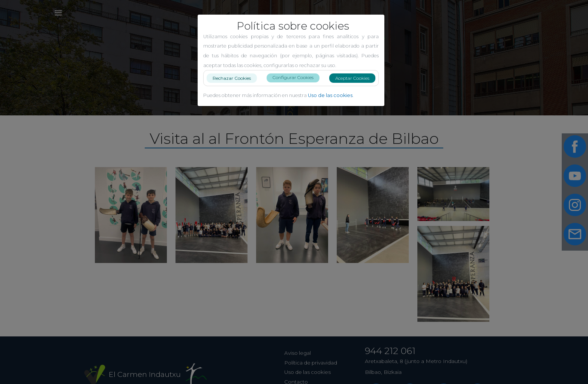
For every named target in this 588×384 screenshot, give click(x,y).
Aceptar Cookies (355, 78)
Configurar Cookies (296, 77)
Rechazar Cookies (235, 78)
